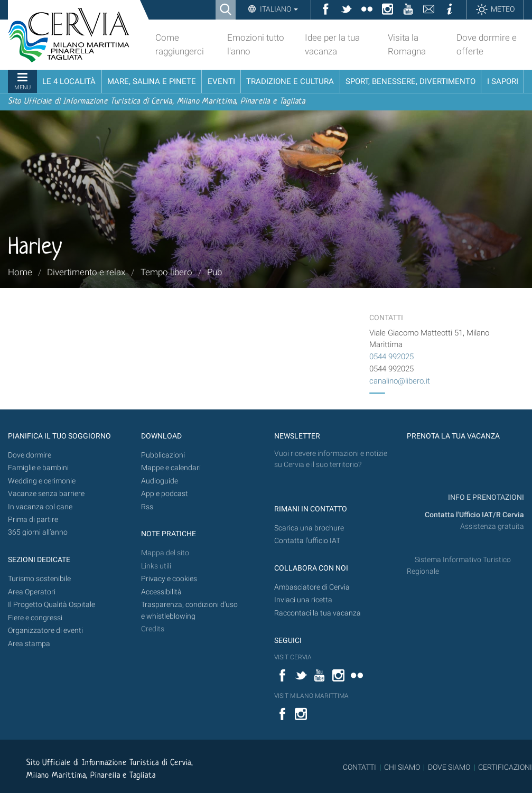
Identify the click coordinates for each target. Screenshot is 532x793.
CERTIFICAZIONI (505, 767)
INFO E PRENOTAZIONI (485, 497)
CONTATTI (360, 767)
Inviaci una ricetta (303, 600)
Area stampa (29, 644)
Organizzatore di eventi (45, 631)
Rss (147, 507)
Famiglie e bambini (38, 468)
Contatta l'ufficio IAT (307, 541)
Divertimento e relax (86, 272)
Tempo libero (166, 272)
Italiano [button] (278, 9)
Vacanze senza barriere (46, 494)
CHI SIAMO (402, 767)
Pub (214, 272)
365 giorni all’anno (38, 532)
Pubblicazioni (163, 455)
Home (20, 272)
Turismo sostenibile (39, 579)
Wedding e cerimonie (42, 481)
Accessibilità (161, 592)
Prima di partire (33, 520)
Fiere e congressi (35, 618)
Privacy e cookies (169, 579)
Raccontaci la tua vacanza (318, 613)
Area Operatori (32, 592)
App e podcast (165, 494)
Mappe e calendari (171, 468)
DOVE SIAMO (448, 767)
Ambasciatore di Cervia (312, 587)
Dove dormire (30, 455)
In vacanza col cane (40, 507)
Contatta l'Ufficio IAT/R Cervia (474, 515)
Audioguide (160, 481)
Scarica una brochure (309, 528)
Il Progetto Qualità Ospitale (52, 605)
